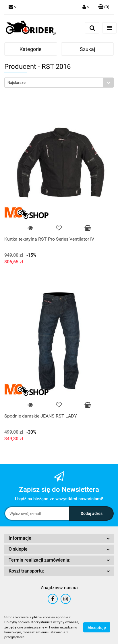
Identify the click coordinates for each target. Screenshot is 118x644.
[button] (104, 7)
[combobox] (59, 83)
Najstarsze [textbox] (17, 83)
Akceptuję (97, 628)
